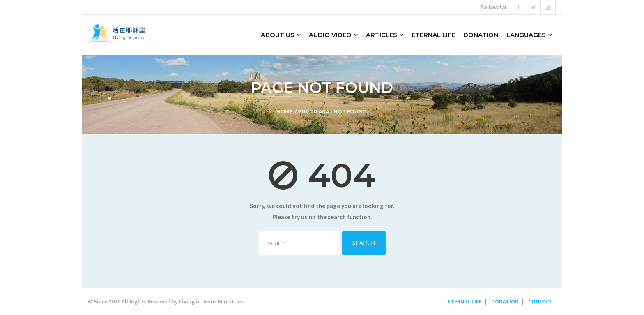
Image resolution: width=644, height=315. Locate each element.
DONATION (505, 301)
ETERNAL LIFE (465, 301)
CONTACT (540, 301)
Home (285, 112)
